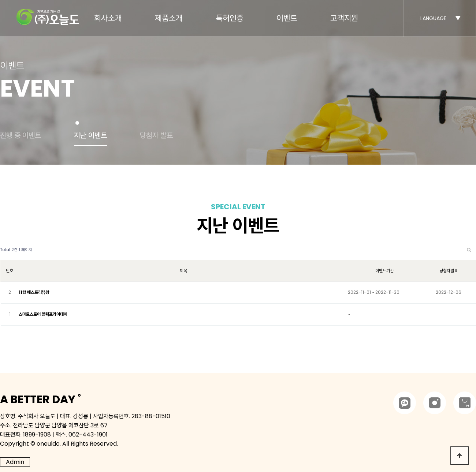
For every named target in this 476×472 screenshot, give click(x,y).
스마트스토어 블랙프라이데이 (43, 314)
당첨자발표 (449, 271)
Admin (15, 462)
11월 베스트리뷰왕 (34, 292)
